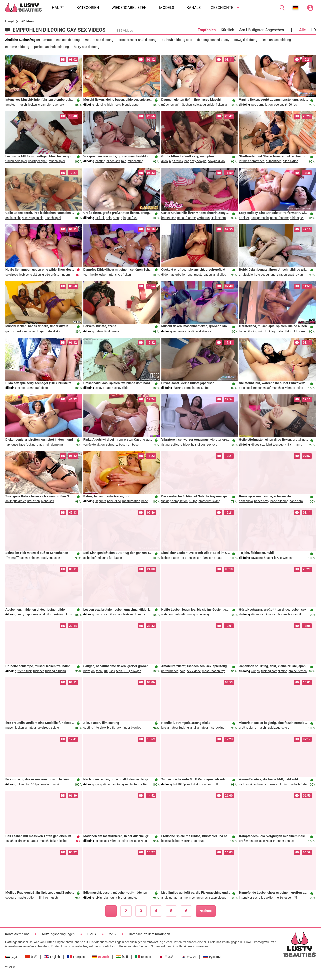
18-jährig (11, 841)
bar (186, 161)
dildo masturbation (174, 275)
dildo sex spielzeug (134, 841)
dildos (21, 388)
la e (164, 728)
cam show (246, 501)
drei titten (33, 501)
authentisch (274, 161)
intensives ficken (120, 275)
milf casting (136, 161)
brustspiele (169, 218)
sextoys (212, 445)
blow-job (89, 671)
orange (117, 218)
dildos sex (113, 161)
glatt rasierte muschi (253, 728)
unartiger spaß (38, 161)
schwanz (112, 445)
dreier (22, 841)
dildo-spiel (297, 218)
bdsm (99, 331)
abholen (34, 558)
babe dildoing (248, 331)
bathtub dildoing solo (177, 40)
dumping (57, 445)
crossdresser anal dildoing (137, 40)
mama (298, 445)
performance (170, 671)
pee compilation (262, 105)
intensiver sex (248, 898)
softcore (176, 445)
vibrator (290, 388)
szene (115, 331)
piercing (101, 105)
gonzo (9, 331)
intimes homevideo (252, 161)
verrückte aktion (94, 445)
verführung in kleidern (211, 218)
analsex (244, 218)
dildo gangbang (114, 784)
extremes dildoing (276, 784)
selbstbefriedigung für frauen (103, 558)
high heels (114, 105)
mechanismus (198, 898)
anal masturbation (200, 275)
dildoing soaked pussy (213, 40)
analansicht (13, 218)
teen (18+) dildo (37, 388)
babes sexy (262, 501)
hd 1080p (180, 784)
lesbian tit (130, 614)
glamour (109, 898)
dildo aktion (290, 161)
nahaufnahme (187, 218)
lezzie (278, 558)
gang (99, 784)
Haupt (9, 21)
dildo (165, 161)
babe (145, 501)
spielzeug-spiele (204, 105)
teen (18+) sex (105, 671)
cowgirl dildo (216, 161)
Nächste (206, 911)
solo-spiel (245, 388)
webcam (289, 558)
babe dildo (53, 331)
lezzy (21, 614)
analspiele (246, 275)
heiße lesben (99, 275)
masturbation (131, 501)
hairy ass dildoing (87, 47)
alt (227, 105)
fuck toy (270, 331)
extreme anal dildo (186, 331)
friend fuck (24, 671)
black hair (43, 445)
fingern (65, 275)
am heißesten (298, 671)
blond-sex (48, 501)
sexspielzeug (218, 898)
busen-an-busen (130, 445)
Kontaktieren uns (17, 934)
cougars (206, 784)
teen (86, 275)
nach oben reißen (137, 784)
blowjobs (23, 784)
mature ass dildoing (99, 40)
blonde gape (130, 105)
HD (313, 30)
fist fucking (217, 728)
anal (193, 728)
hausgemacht (260, 218)
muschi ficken (49, 841)
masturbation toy (214, 671)
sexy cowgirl (198, 161)
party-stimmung (184, 614)
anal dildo (220, 275)
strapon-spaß (286, 275)
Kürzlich (228, 30)
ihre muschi (51, 898)
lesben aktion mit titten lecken (181, 558)
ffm (8, 558)
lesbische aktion (30, 275)
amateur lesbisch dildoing (61, 40)
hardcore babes (25, 331)
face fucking (27, 445)
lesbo (63, 841)
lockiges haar (254, 784)
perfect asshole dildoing (52, 47)
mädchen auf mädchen (177, 105)
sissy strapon (104, 388)
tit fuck (100, 218)
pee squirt (280, 105)
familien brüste (212, 558)
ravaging (257, 558)
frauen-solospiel (16, 161)
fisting (166, 445)
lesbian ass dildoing (277, 40)
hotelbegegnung (265, 275)
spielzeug (12, 275)
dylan (299, 275)
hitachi (268, 558)
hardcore (101, 614)
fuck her (38, 671)
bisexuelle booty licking (177, 841)
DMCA (92, 934)
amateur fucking (210, 501)
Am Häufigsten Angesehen (262, 30)
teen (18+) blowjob (129, 671)
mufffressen (19, 558)
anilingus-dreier (16, 501)
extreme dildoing (17, 47)
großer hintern (248, 841)
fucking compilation (186, 388)
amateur (11, 105)
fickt (107, 331)
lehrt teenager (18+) (279, 445)
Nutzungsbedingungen (58, 934)
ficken (220, 105)
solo (109, 218)
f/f (295, 898)
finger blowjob (132, 728)
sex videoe (194, 671)
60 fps (293, 105)
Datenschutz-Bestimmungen (149, 934)
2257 (113, 934)
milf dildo (193, 784)
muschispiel (57, 161)
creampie (44, 105)
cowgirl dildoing (246, 40)
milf (124, 161)
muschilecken (15, 728)
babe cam (296, 501)
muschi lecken (27, 105)
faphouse (12, 445)
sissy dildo (121, 388)
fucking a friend (56, 671)
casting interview (95, 728)
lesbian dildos (63, 614)
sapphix (101, 501)
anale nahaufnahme (175, 898)
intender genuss (284, 841)
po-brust (199, 841)
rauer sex (58, 105)
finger (41, 331)
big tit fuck (176, 161)
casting (100, 161)
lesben (282, 614)
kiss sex (271, 614)
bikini (99, 898)
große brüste (51, 275)
